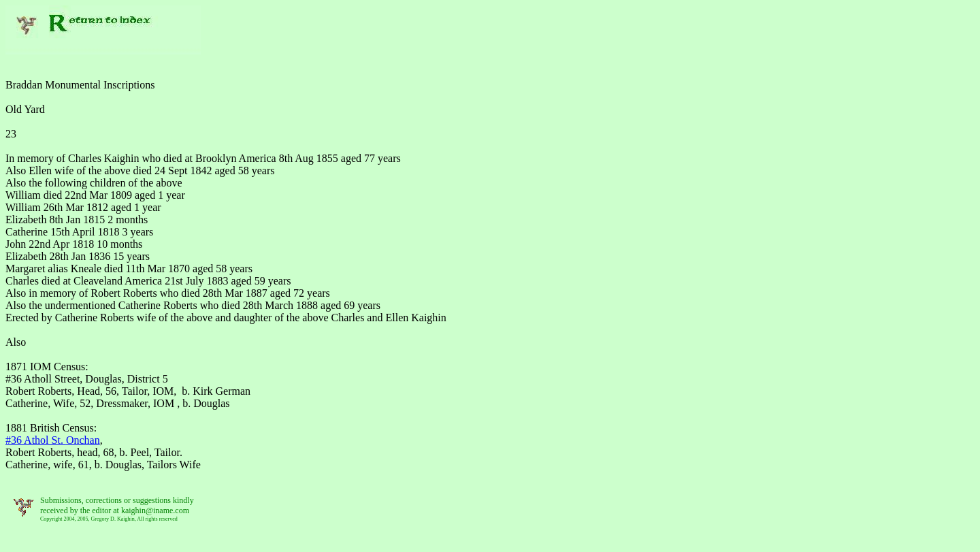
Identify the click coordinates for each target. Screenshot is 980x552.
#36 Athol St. (53, 440)
